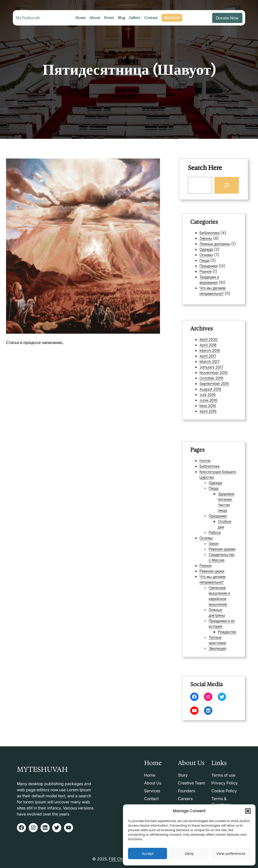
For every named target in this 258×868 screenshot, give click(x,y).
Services (152, 791)
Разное (208, 269)
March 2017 (211, 364)
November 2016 (214, 372)
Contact (151, 799)
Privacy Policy (225, 783)
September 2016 (214, 380)
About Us (153, 783)
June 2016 (210, 393)
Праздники (210, 264)
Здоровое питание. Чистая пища (223, 514)
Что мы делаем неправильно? (213, 283)
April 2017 (209, 360)
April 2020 (210, 347)
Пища (207, 260)
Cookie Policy (224, 791)
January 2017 (212, 368)
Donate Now (227, 18)
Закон (214, 545)
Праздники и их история (220, 605)
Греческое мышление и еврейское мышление (218, 584)
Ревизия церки (212, 566)
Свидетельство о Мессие (220, 555)
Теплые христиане (216, 617)
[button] (248, 811)
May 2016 (209, 397)
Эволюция (216, 623)
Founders (186, 791)
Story (183, 775)
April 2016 (209, 401)
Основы (208, 256)
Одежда (208, 252)
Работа (214, 537)
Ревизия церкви (220, 549)
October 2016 (212, 376)
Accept (148, 853)
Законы (208, 244)
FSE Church (120, 859)
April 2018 (209, 351)
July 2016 (209, 388)
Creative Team (191, 783)
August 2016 (211, 384)
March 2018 (211, 355)
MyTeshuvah (28, 18)
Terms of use (223, 775)
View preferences (231, 853)
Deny (189, 853)
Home (207, 483)
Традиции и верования (210, 275)
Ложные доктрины (215, 248)
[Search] (226, 185)
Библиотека (211, 240)
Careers (185, 799)
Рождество (224, 611)
